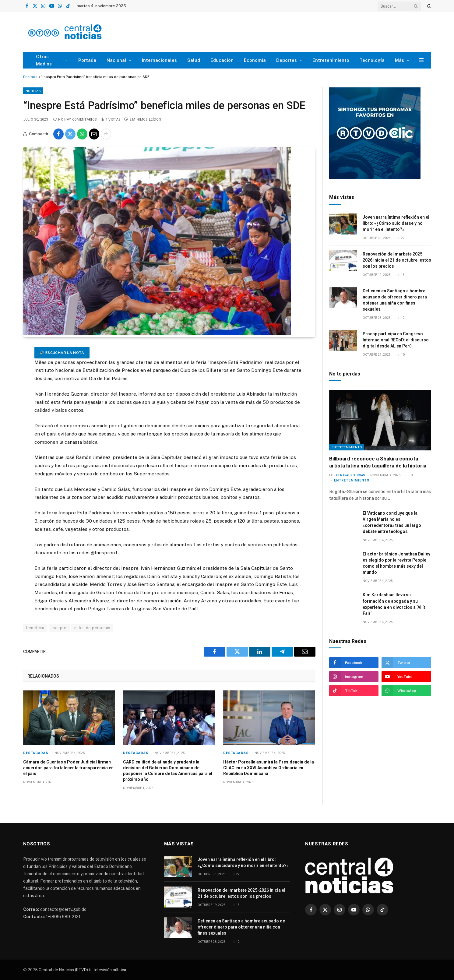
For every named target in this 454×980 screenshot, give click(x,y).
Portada (87, 60)
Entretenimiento (331, 60)
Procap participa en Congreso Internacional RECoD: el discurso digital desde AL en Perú (396, 340)
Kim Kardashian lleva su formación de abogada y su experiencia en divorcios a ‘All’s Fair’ (394, 604)
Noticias (33, 91)
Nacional (116, 60)
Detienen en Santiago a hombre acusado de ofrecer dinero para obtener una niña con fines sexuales (395, 300)
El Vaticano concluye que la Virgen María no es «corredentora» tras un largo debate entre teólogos (392, 522)
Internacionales (159, 60)
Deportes (287, 60)
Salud (194, 60)
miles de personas (92, 628)
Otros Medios (44, 60)
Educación (222, 60)
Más (399, 60)
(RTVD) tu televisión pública (100, 970)
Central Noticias (351, 475)
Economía (255, 60)
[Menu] (421, 60)
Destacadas (36, 753)
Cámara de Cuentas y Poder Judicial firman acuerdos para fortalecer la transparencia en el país (68, 768)
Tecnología (372, 60)
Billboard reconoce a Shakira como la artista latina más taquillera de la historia (378, 462)
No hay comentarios (75, 120)
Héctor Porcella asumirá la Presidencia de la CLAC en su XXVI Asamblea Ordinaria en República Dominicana (269, 768)
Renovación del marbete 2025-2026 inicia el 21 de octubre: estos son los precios (397, 260)
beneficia (35, 628)
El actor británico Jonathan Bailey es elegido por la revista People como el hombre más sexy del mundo (396, 563)
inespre (59, 628)
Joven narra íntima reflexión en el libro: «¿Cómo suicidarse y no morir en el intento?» (396, 223)
